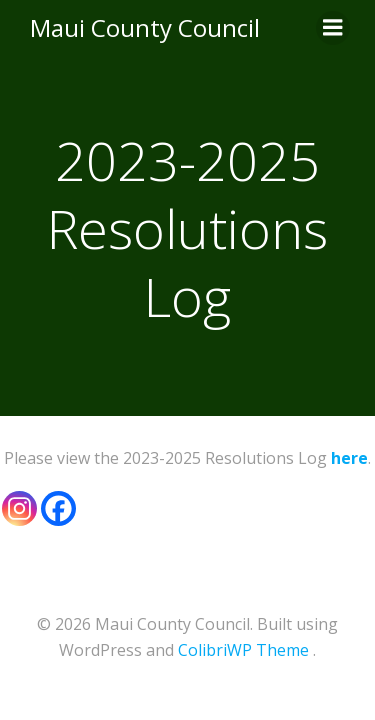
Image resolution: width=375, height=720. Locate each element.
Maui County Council (145, 27)
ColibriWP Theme (243, 650)
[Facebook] (58, 508)
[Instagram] (19, 508)
